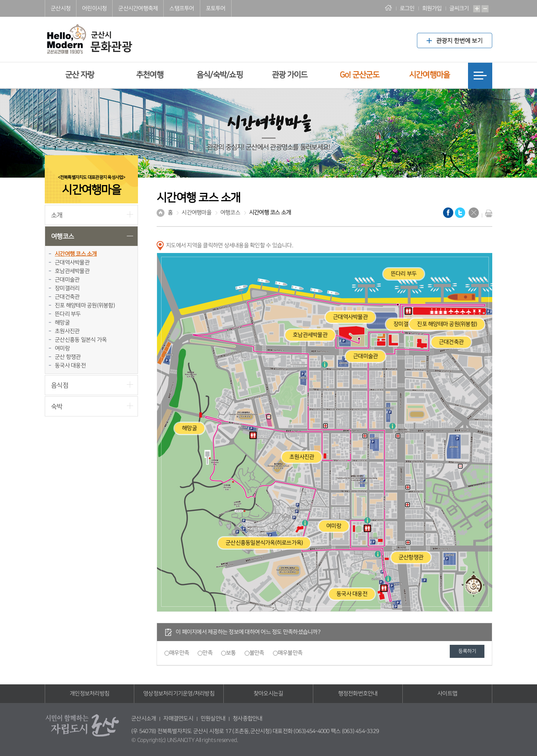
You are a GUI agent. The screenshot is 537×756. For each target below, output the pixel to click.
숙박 (57, 407)
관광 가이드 (290, 75)
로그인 (407, 8)
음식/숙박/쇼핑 (220, 75)
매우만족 (179, 653)
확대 (477, 9)
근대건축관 (67, 297)
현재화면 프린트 (487, 213)
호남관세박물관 (72, 271)
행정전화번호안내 (358, 693)
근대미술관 (67, 280)
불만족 (257, 653)
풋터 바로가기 (0, 0)
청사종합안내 (248, 718)
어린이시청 (94, 8)
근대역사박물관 (72, 263)
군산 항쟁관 (68, 357)
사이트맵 (447, 693)
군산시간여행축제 (138, 8)
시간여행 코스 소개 (76, 254)
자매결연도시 (178, 718)
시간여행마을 (430, 75)
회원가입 (432, 8)
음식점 (60, 385)
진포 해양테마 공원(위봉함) (85, 305)
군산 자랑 (80, 75)
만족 (208, 653)
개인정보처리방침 (89, 693)
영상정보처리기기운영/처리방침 (179, 693)
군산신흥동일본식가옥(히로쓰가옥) (264, 543)
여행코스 (62, 236)
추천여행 (150, 75)
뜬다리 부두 (68, 314)
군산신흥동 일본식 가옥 (81, 340)
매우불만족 (290, 653)
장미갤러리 (67, 288)
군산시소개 (144, 718)
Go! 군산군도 (360, 75)
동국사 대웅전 (70, 365)
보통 (231, 653)
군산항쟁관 (411, 557)
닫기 (474, 213)
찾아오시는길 (268, 693)
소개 (57, 215)
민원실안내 (213, 718)
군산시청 (61, 8)
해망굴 (62, 323)
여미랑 (62, 348)
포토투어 (216, 8)
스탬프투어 (182, 8)
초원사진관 (67, 331)
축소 (485, 9)
